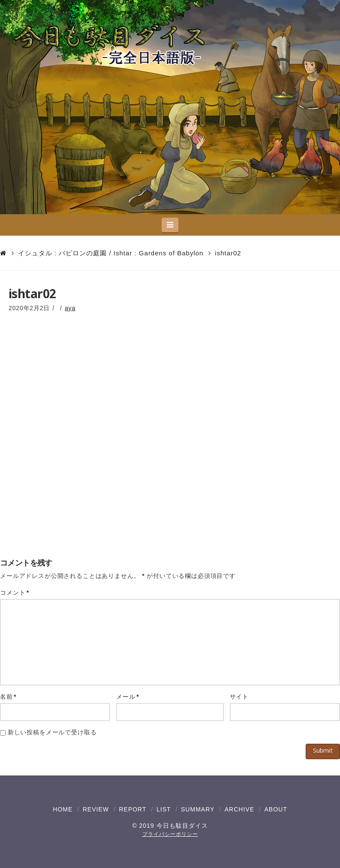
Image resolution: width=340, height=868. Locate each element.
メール (128, 697)
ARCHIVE (239, 809)
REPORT (132, 809)
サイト (239, 697)
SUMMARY (198, 809)
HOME (63, 809)
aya (70, 308)
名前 (8, 697)
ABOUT (275, 809)
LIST (164, 809)
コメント (15, 593)
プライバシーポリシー (170, 834)
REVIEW (96, 809)
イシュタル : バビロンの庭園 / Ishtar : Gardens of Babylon (111, 253)
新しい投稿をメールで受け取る (52, 732)
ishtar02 (228, 253)
